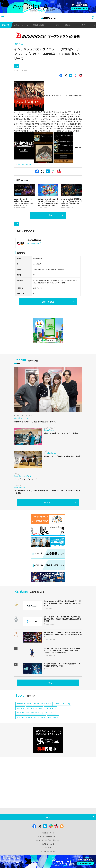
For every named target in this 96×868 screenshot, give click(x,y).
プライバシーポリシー (48, 851)
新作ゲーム (19, 44)
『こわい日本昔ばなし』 (26, 164)
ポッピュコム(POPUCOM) (34, 708)
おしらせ (48, 848)
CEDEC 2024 (20, 708)
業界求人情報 (38, 25)
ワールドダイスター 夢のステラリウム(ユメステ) (31, 717)
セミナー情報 (54, 25)
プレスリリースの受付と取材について (48, 840)
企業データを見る (48, 302)
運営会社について (48, 833)
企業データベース (21, 25)
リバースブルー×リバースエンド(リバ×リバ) (30, 713)
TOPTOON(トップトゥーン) (62, 704)
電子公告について (48, 844)
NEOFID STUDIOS (53, 717)
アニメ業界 (81, 25)
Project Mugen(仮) (50, 708)
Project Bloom (50, 713)
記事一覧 (6, 25)
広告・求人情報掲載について (48, 836)
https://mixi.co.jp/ (34, 243)
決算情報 (68, 25)
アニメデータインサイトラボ (42, 704)
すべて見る (48, 215)
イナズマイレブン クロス (24, 704)
